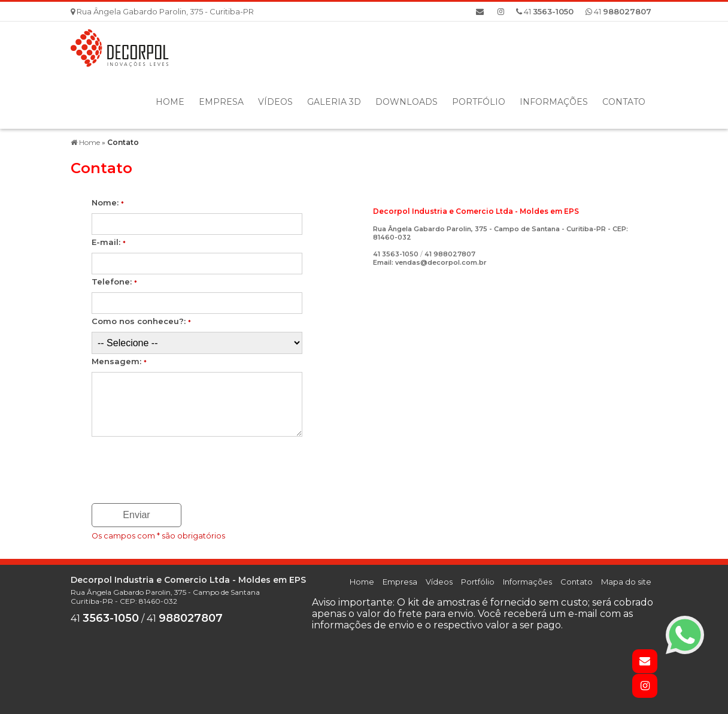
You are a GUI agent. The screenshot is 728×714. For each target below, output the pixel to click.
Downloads (407, 102)
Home (170, 102)
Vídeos (275, 102)
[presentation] (164, 466)
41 (618, 11)
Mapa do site (626, 582)
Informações (554, 102)
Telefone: (114, 282)
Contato (624, 102)
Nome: (108, 202)
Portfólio (479, 102)
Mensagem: (119, 361)
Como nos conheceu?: (141, 321)
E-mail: (109, 242)
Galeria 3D (334, 102)
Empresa (221, 102)
